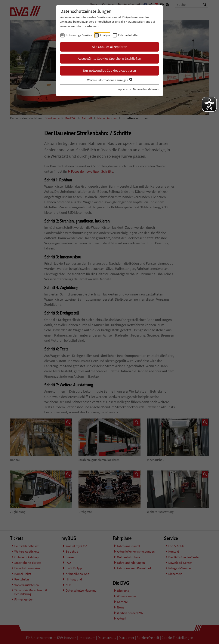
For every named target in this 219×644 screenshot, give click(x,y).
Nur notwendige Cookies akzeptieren (109, 70)
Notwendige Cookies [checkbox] (79, 35)
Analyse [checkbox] (105, 35)
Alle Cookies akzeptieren (110, 47)
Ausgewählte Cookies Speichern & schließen (109, 58)
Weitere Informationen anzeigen (110, 80)
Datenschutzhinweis (146, 89)
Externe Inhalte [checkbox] (128, 35)
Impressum (124, 89)
